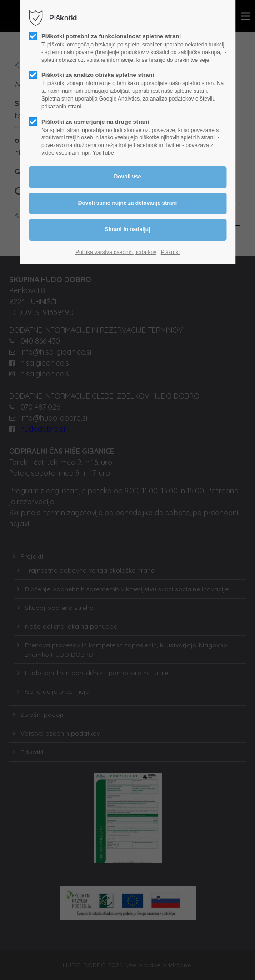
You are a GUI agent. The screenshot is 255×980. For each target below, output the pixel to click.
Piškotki (170, 252)
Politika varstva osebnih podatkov (116, 252)
